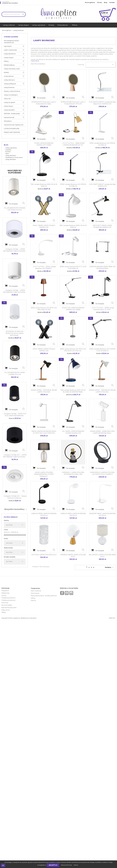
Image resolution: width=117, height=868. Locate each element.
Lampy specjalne (9, 110)
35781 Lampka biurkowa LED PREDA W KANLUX (102, 144)
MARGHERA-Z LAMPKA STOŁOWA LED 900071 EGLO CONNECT (102, 473)
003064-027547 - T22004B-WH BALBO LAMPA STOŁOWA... (102, 391)
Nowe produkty (7, 605)
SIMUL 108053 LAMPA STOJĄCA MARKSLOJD (44, 226)
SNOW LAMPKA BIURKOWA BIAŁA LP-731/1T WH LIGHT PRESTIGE (44, 432)
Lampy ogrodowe (11, 148)
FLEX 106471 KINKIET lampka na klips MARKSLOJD (102, 185)
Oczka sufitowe (9, 76)
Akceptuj (53, 865)
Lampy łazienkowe (10, 54)
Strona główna (90, 2)
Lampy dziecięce (9, 80)
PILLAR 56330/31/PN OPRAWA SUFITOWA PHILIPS (15, 209)
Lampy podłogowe (10, 84)
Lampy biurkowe (9, 87)
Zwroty (99, 2)
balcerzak (112, 618)
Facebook (62, 593)
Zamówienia (35, 593)
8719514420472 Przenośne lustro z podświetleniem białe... (44, 103)
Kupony (33, 600)
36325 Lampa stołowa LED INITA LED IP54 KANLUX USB (44, 309)
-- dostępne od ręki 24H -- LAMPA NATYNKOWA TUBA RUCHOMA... (15, 456)
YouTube (67, 593)
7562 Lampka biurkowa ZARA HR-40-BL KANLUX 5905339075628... (73, 391)
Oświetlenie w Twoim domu (14, 157)
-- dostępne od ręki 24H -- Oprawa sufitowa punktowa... (15, 497)
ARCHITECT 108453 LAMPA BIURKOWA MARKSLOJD (102, 226)
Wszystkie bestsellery (16, 509)
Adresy (33, 598)
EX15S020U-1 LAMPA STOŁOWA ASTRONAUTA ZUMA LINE (73, 473)
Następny (110, 567)
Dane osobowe (36, 591)
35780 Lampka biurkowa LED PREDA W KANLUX (73, 185)
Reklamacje (5, 593)
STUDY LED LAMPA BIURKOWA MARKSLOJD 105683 (73, 309)
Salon (7, 154)
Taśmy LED (7, 99)
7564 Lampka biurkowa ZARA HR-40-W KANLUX (73, 226)
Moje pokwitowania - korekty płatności (44, 596)
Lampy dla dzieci (11, 156)
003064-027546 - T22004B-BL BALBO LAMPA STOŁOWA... (44, 391)
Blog (106, 2)
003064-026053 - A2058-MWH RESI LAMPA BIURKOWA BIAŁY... (102, 432)
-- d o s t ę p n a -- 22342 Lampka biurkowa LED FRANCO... (44, 268)
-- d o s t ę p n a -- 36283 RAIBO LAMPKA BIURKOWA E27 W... (73, 144)
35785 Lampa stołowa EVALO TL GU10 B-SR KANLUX (73, 268)
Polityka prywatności (8, 598)
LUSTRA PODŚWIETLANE (12, 129)
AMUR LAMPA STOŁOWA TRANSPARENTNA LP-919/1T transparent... (44, 474)
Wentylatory (8, 121)
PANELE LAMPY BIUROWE (12, 132)
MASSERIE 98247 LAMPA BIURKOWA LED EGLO (102, 515)
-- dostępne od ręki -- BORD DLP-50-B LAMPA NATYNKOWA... (15, 415)
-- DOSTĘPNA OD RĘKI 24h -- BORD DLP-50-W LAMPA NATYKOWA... (15, 333)
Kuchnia (8, 152)
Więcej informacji (67, 865)
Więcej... (75, 25)
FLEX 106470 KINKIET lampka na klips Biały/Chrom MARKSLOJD (102, 103)
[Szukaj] (14, 14)
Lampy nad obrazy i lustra (12, 69)
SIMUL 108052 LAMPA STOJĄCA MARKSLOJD (44, 350)
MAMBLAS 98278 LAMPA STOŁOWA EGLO (73, 556)
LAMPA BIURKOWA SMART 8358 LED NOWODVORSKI (102, 268)
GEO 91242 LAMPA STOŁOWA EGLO (44, 555)
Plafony (6, 61)
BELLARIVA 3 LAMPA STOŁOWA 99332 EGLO (102, 556)
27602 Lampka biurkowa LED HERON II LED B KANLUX (102, 350)
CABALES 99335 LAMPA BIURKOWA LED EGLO (44, 515)
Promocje (5, 603)
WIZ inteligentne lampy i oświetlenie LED (12, 42)
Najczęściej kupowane (9, 608)
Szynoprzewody (9, 117)
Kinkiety (6, 72)
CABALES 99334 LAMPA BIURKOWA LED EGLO (73, 515)
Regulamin (5, 591)
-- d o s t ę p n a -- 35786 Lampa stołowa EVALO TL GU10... (102, 309)
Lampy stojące (9, 106)
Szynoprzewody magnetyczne (14, 125)
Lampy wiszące (9, 58)
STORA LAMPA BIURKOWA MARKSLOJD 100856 (44, 144)
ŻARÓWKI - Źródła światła (12, 114)
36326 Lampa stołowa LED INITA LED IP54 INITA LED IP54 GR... (73, 350)
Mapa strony (6, 610)
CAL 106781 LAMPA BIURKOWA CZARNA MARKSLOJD (73, 432)
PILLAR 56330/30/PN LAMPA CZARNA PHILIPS (15, 374)
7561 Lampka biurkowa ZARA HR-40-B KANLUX (44, 185)
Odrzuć (76, 865)
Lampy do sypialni (9, 102)
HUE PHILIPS (8, 46)
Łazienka (8, 150)
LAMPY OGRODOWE (10, 50)
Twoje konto (35, 588)
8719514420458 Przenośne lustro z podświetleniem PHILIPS (73, 103)
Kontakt (112, 2)
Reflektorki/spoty (9, 65)
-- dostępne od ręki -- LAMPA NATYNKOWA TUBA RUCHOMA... (15, 250)
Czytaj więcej (35, 61)
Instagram (71, 593)
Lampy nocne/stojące (11, 95)
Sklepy (4, 612)
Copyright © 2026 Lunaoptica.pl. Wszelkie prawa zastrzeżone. (19, 618)
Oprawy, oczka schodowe (12, 91)
